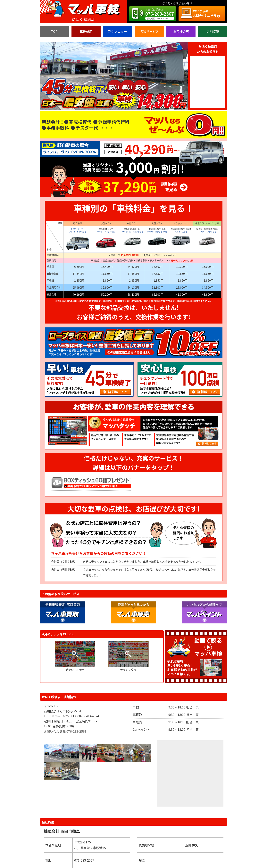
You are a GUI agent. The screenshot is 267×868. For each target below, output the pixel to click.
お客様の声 (181, 31)
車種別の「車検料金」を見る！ (134, 208)
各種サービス (149, 31)
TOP (54, 31)
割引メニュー (118, 31)
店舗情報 (213, 31)
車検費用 (86, 31)
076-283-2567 (62, 716)
